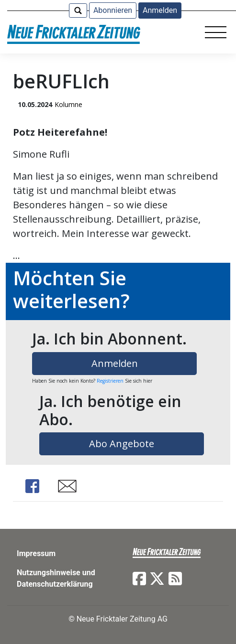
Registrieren (110, 381)
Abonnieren (113, 10)
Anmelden (160, 10)
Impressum (36, 553)
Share (32, 486)
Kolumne (68, 104)
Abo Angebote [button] (122, 444)
